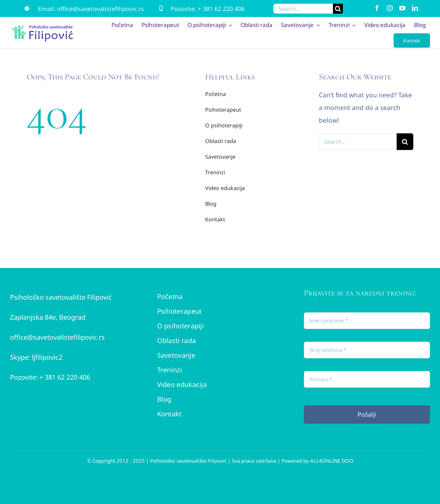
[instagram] (390, 8)
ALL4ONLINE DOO (332, 461)
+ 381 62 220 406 (221, 9)
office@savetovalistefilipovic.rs (101, 9)
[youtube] (402, 8)
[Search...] (303, 9)
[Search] (338, 9)
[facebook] (377, 8)
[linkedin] (415, 8)
